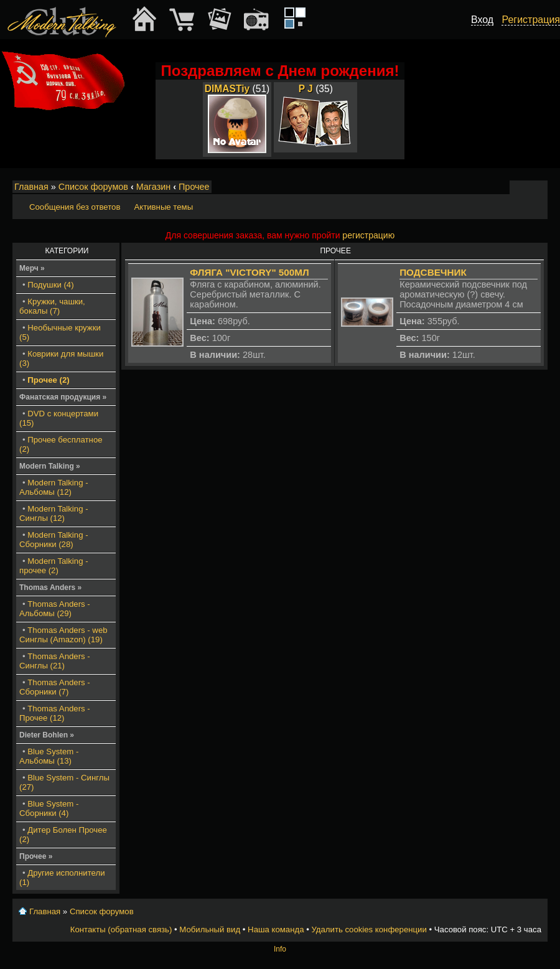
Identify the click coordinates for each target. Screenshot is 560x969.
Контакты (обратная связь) (121, 929)
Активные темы (163, 207)
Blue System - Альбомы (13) (49, 756)
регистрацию (368, 235)
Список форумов (93, 187)
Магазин (154, 187)
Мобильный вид (539, 187)
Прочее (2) (48, 380)
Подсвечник (433, 272)
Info (280, 949)
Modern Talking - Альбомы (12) (54, 487)
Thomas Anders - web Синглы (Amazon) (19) (63, 635)
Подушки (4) (50, 285)
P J (306, 89)
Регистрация (531, 20)
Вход (482, 20)
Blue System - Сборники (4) (49, 808)
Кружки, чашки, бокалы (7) (52, 306)
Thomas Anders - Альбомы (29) (55, 609)
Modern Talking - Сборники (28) (54, 540)
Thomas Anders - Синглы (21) (55, 661)
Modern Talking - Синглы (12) (54, 513)
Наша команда (276, 929)
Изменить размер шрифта (522, 187)
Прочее (194, 187)
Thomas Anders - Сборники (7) (55, 687)
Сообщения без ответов (75, 207)
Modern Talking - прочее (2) (54, 566)
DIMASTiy (227, 89)
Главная (31, 187)
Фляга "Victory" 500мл (249, 272)
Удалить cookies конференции (369, 929)
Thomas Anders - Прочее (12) (55, 713)
